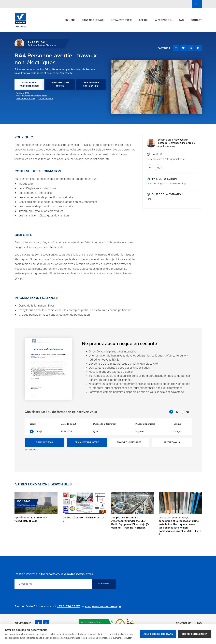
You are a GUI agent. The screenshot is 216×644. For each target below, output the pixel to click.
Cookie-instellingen (195, 634)
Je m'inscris (104, 584)
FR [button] (197, 4)
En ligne (70, 20)
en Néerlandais (39, 96)
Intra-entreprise (122, 20)
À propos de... (164, 20)
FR (150, 168)
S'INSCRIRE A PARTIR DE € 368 (29, 84)
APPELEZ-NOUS (172, 442)
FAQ (181, 20)
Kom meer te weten (123, 638)
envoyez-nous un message (103, 606)
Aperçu (144, 20)
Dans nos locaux (93, 20)
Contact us (184, 623)
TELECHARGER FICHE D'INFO (91, 84)
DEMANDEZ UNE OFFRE (60, 84)
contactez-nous (46, 98)
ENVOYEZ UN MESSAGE (129, 442)
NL (158, 168)
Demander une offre (26, 98)
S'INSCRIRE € (44, 443)
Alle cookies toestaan (158, 634)
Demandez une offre (180, 143)
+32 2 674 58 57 (68, 606)
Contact (196, 20)
